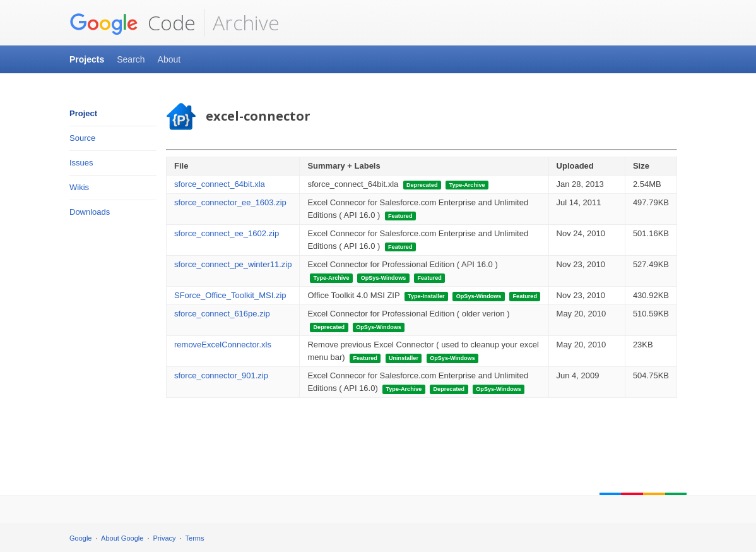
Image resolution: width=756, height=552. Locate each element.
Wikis (79, 187)
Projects (87, 59)
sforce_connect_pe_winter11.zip (233, 264)
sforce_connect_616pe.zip (222, 314)
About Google (122, 538)
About (169, 59)
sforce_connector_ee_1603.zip (230, 202)
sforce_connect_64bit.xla (220, 184)
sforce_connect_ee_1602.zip (227, 233)
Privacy (165, 538)
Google (80, 538)
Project (83, 113)
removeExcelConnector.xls (223, 345)
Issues (81, 163)
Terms (195, 538)
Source (82, 138)
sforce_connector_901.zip (221, 375)
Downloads (90, 212)
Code (133, 23)
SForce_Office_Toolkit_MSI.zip (230, 295)
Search (131, 59)
